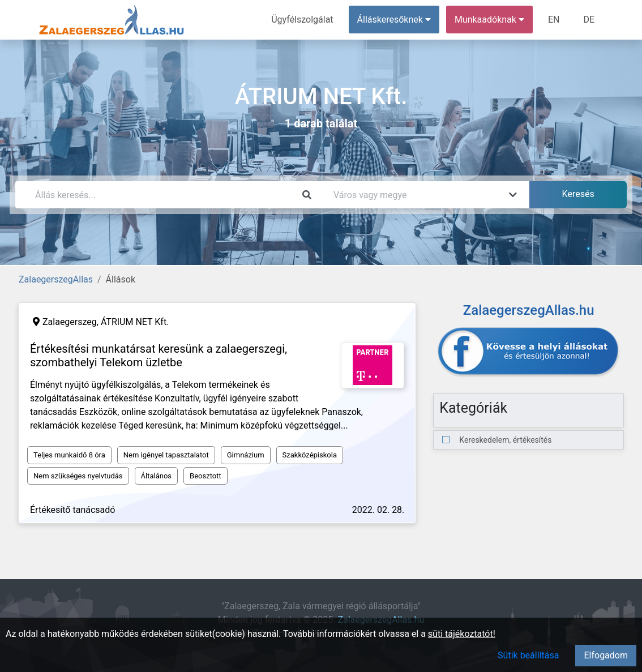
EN (554, 20)
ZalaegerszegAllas (56, 279)
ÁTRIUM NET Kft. (135, 322)
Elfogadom (606, 655)
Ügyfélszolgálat (302, 20)
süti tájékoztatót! (462, 634)
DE (589, 20)
